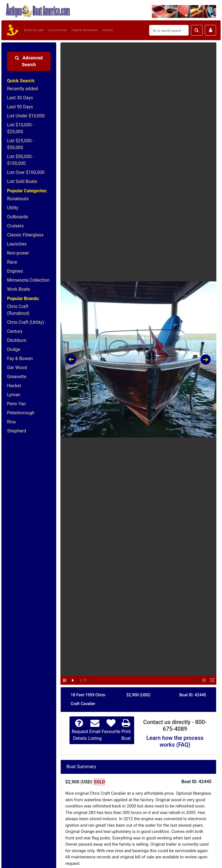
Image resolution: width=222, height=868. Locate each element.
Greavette (17, 377)
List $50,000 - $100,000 (20, 160)
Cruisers (15, 226)
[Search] (169, 30)
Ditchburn (17, 340)
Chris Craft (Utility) (26, 322)
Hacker (14, 386)
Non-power (18, 253)
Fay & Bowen (20, 358)
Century (15, 331)
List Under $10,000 (26, 116)
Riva (11, 422)
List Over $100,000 (26, 172)
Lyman (14, 395)
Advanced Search (29, 61)
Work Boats (19, 289)
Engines (15, 271)
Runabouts (18, 199)
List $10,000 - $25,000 (20, 128)
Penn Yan (17, 404)
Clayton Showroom (85, 30)
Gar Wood (17, 368)
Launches (17, 244)
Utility (13, 208)
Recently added (22, 89)
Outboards (18, 217)
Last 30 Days (20, 98)
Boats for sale (34, 30)
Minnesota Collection (28, 280)
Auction (108, 30)
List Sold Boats (22, 181)
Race (12, 262)
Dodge (14, 349)
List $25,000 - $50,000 (20, 144)
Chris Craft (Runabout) (18, 310)
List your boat (57, 30)
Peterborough (21, 413)
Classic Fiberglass (25, 235)
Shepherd (17, 431)
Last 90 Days (20, 107)
